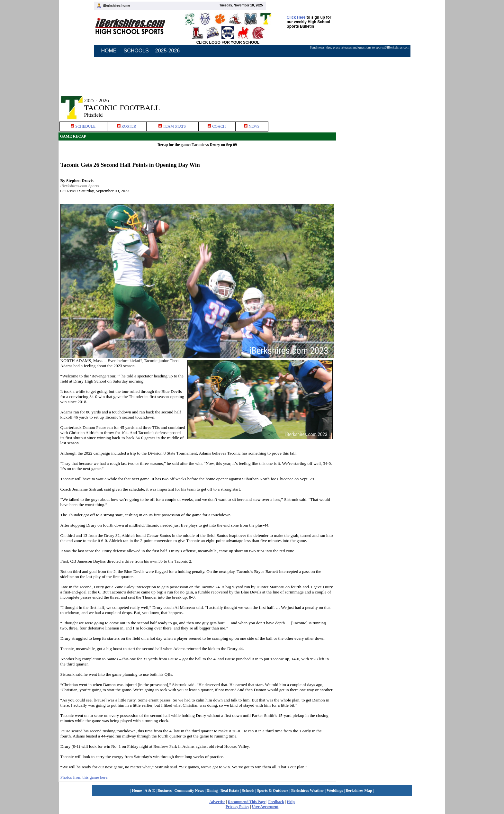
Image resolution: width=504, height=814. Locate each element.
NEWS (254, 126)
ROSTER (129, 126)
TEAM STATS (174, 126)
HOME (109, 51)
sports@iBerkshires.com (393, 47)
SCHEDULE (85, 126)
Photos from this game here (84, 777)
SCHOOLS (136, 51)
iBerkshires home (117, 6)
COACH (219, 126)
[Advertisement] (391, 102)
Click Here (296, 17)
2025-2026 (168, 51)
